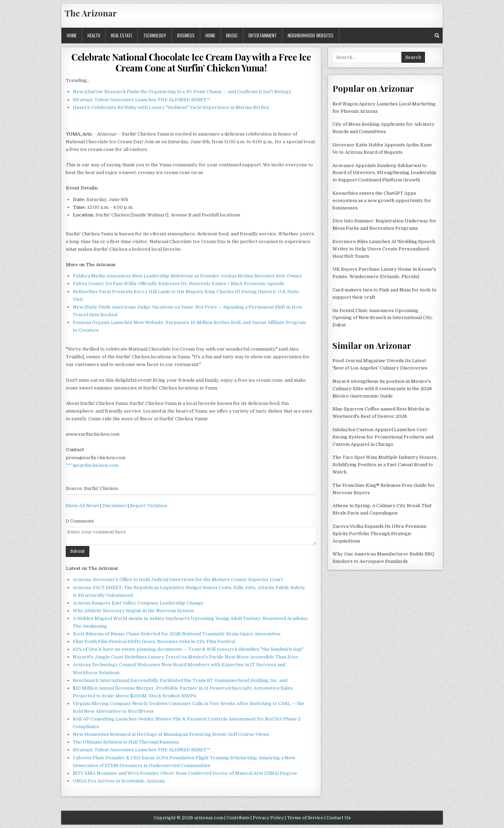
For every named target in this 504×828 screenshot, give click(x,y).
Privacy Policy (268, 818)
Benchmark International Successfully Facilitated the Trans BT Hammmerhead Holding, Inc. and (180, 680)
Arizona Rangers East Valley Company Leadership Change (138, 603)
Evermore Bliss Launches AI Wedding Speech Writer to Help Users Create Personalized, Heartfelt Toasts (384, 249)
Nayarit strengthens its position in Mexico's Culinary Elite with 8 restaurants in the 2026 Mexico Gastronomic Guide (382, 389)
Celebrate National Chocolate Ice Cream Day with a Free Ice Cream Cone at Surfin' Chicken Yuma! (191, 62)
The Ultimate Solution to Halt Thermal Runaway (126, 742)
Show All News (82, 506)
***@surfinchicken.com (92, 465)
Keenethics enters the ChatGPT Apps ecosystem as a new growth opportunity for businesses (382, 201)
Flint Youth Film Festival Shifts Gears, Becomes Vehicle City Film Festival (154, 641)
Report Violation (148, 506)
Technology (155, 35)
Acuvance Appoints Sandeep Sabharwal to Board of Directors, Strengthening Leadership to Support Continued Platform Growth (384, 173)
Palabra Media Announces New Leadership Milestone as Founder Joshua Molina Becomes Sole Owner (187, 276)
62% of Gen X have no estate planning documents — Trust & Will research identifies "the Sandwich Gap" (188, 649)
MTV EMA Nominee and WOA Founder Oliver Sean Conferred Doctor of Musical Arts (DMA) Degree (185, 773)
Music (232, 35)
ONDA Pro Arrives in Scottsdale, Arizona (119, 781)
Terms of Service (305, 818)
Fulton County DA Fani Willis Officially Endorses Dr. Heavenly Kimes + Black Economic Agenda (178, 284)
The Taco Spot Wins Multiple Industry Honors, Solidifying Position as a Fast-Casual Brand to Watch (385, 465)
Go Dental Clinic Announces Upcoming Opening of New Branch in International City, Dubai (383, 318)
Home (72, 35)
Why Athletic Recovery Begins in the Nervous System (133, 611)
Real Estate (122, 35)
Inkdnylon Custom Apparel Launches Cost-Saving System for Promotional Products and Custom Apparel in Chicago (383, 437)
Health (94, 35)
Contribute (238, 818)
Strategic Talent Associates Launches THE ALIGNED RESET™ (142, 100)
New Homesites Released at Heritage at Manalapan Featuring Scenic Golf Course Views (171, 734)
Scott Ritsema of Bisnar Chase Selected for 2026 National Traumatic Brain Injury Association (177, 634)
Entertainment (263, 35)
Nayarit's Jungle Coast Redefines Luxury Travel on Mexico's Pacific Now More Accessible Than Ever (186, 657)
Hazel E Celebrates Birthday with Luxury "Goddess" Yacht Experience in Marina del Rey (171, 107)
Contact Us (339, 818)
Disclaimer (114, 506)
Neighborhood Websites (311, 35)
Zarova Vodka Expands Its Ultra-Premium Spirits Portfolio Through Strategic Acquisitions (379, 534)
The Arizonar (91, 13)
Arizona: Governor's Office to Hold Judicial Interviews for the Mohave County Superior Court (178, 579)
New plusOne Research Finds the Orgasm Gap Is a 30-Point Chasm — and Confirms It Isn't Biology (182, 92)
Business (186, 35)
